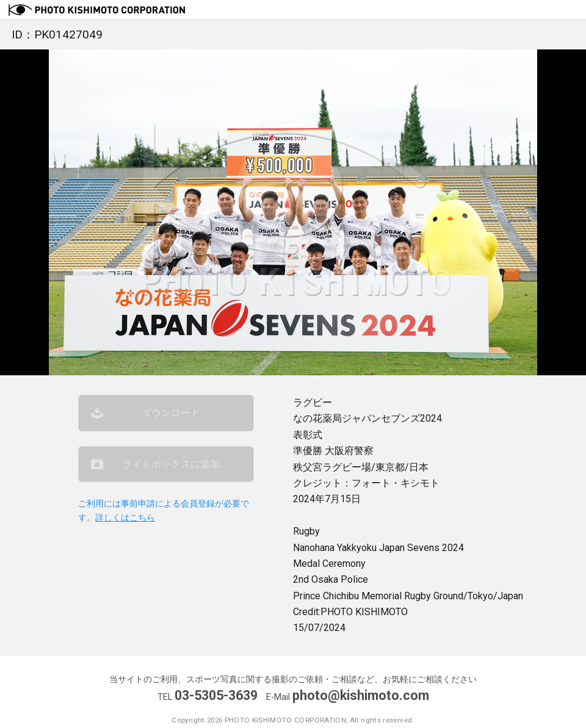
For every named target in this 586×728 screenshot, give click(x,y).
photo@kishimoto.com (361, 695)
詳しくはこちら (125, 518)
